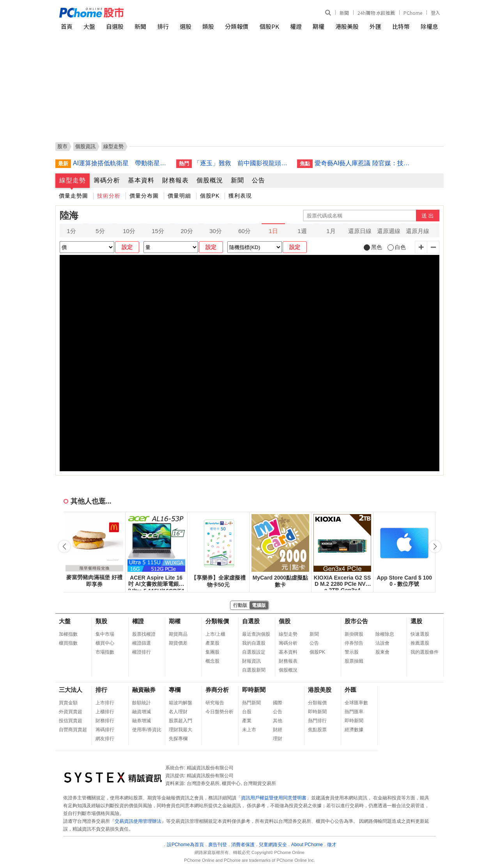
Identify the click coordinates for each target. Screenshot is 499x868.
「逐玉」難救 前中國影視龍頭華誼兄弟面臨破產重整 (242, 163)
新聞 (344, 13)
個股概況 (210, 180)
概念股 (212, 661)
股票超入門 (180, 721)
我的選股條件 (425, 652)
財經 (278, 730)
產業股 (212, 643)
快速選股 (420, 634)
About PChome (307, 845)
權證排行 (142, 652)
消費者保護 (243, 845)
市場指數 (105, 652)
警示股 (352, 652)
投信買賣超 (71, 721)
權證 (296, 26)
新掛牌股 (354, 634)
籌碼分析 (107, 180)
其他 (278, 721)
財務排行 (105, 721)
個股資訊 (85, 146)
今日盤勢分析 (219, 712)
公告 (258, 180)
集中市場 (105, 634)
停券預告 (354, 643)
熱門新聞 (251, 703)
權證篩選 (142, 643)
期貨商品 (178, 634)
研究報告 (215, 703)
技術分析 (109, 196)
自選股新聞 (254, 670)
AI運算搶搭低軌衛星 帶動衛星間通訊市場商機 (122, 163)
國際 (278, 703)
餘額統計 (142, 703)
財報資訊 (251, 661)
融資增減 (142, 712)
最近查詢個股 (256, 634)
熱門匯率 (354, 712)
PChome (413, 13)
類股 (208, 26)
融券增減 (142, 721)
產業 (247, 721)
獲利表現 (240, 196)
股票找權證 (144, 634)
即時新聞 (254, 690)
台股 (247, 712)
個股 (285, 621)
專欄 (175, 690)
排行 (163, 26)
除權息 (429, 26)
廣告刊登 (218, 845)
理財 (278, 739)
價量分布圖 (144, 196)
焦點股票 (317, 730)
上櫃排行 (105, 712)
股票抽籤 (354, 661)
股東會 (382, 652)
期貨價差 (178, 643)
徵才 (332, 845)
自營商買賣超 (73, 730)
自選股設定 (254, 652)
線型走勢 (73, 180)
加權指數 (68, 634)
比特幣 (401, 26)
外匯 (375, 26)
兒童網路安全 (273, 845)
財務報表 (175, 180)
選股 (186, 26)
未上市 (249, 730)
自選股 (115, 26)
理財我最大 (180, 730)
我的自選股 (254, 643)
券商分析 (217, 690)
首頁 (67, 26)
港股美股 (347, 26)
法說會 (382, 643)
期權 (319, 26)
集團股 (212, 652)
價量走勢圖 (73, 196)
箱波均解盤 (180, 703)
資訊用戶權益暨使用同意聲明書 (274, 798)
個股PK (269, 26)
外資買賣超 (71, 712)
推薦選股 (420, 643)
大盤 (89, 26)
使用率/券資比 (147, 730)
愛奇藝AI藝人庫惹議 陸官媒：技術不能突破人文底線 (363, 163)
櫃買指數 (68, 643)
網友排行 (105, 739)
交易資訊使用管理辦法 (138, 821)
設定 (127, 247)
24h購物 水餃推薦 (376, 13)
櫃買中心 (105, 643)
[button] (435, 546)
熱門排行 (317, 721)
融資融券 (144, 690)
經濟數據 (354, 730)
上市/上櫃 (215, 634)
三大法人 (71, 690)
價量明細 (179, 196)
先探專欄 (178, 739)
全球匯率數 (356, 703)
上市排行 (105, 703)
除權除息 (385, 634)
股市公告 (356, 621)
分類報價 (237, 26)
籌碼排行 (105, 730)
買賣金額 (68, 703)
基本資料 (141, 180)
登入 (435, 13)
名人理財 (178, 712)
